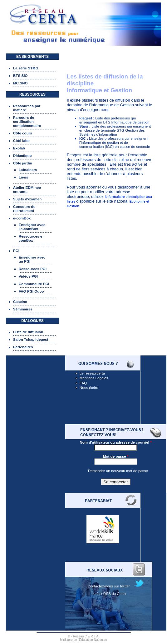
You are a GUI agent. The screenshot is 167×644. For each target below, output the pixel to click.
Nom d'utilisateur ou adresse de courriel (115, 442)
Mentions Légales (94, 378)
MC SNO (20, 83)
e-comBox (22, 218)
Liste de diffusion (28, 332)
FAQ (83, 383)
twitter (125, 586)
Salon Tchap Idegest (31, 339)
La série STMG (26, 68)
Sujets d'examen (27, 199)
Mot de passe (116, 456)
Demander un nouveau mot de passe (118, 471)
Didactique (22, 156)
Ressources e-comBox (31, 238)
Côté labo (21, 141)
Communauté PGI (34, 284)
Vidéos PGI (28, 276)
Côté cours (23, 133)
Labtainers (28, 170)
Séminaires (23, 309)
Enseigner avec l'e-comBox (32, 227)
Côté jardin (23, 163)
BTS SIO (20, 75)
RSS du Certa (115, 594)
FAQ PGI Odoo (31, 291)
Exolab (19, 148)
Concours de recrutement (24, 209)
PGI (16, 251)
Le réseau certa (92, 373)
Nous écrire (89, 387)
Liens (24, 177)
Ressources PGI (33, 269)
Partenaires (23, 347)
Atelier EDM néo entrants (27, 189)
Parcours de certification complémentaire (27, 121)
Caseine (20, 302)
